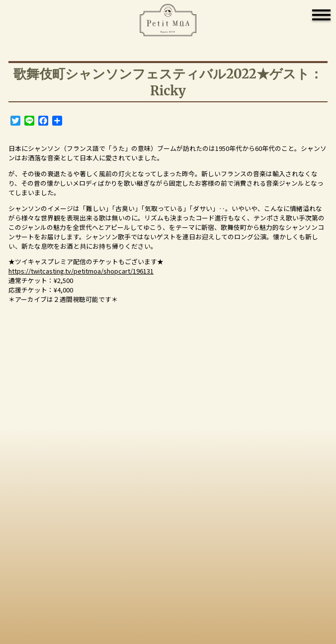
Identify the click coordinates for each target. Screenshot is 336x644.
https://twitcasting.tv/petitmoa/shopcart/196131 (81, 271)
